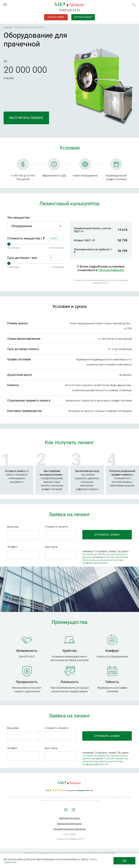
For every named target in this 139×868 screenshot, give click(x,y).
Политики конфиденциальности (103, 561)
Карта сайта (70, 834)
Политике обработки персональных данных (105, 559)
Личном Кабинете (111, 270)
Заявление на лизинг (69, 818)
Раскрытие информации (69, 824)
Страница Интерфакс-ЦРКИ (70, 839)
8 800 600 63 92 (70, 10)
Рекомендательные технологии (69, 829)
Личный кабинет (83, 17)
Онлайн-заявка (56, 17)
